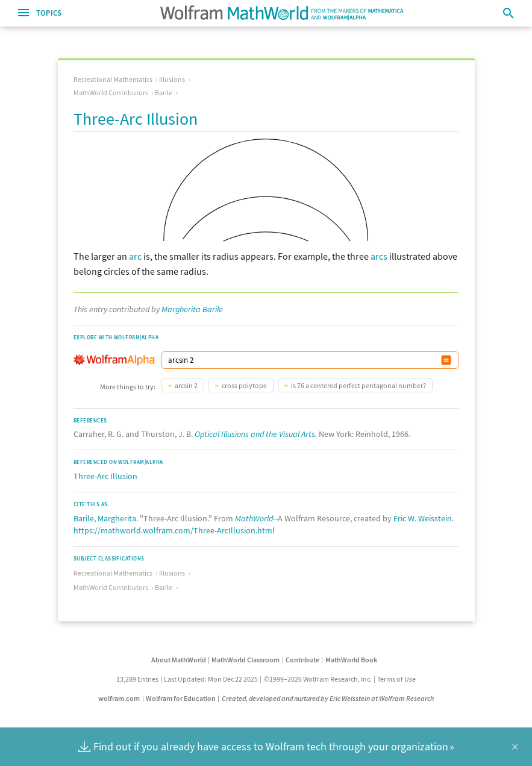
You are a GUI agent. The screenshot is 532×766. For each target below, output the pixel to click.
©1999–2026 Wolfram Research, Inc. (318, 679)
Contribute (302, 660)
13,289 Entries (137, 679)
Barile (164, 93)
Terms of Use (396, 679)
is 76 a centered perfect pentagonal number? (358, 385)
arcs (379, 256)
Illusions (172, 79)
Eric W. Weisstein (423, 518)
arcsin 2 (186, 385)
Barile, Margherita (105, 518)
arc (135, 256)
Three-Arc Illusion (105, 476)
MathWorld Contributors (111, 93)
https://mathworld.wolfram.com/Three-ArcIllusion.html (174, 530)
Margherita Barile (192, 309)
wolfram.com (119, 698)
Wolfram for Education (181, 698)
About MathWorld (179, 660)
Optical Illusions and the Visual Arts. (256, 434)
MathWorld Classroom (246, 660)
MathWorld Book (351, 660)
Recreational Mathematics (113, 79)
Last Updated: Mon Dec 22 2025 (211, 679)
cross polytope (244, 385)
